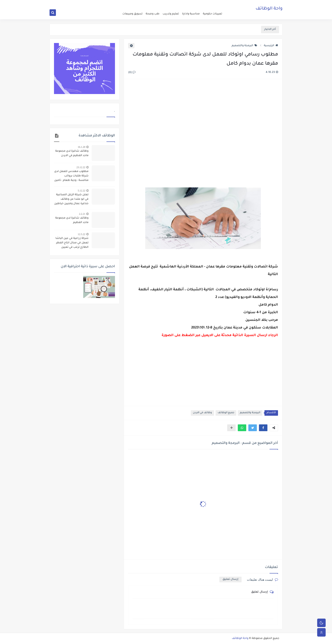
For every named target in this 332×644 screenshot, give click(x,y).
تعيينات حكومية (212, 14)
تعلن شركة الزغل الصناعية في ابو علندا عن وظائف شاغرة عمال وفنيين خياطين (71, 199)
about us (194, 3)
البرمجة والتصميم (244, 46)
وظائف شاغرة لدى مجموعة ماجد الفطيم (72, 220)
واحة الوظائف (269, 10)
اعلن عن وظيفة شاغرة (213, 3)
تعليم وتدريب (171, 14)
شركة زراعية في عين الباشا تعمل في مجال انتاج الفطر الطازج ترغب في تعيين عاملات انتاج (72, 243)
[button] (263, 428)
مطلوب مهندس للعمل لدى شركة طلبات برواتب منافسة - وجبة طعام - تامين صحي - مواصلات (71, 176)
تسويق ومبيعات (132, 14)
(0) (132, 73)
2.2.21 (82, 214)
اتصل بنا (182, 3)
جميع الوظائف (226, 413)
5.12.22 (82, 191)
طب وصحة (153, 14)
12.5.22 (82, 234)
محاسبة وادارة (191, 14)
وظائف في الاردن (202, 413)
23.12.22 (81, 167)
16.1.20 (82, 147)
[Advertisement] (203, 128)
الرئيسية (271, 46)
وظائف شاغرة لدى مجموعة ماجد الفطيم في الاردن (72, 153)
